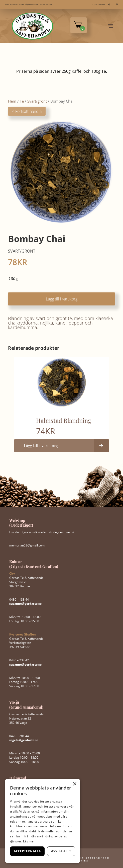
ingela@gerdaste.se (24, 740)
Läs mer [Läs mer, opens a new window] (29, 841)
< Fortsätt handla (27, 111)
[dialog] (43, 821)
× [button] (75, 784)
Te (22, 101)
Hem (12, 101)
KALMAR (21, 5)
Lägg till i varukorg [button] (41, 446)
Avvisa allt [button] (61, 851)
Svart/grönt (37, 101)
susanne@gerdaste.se (25, 604)
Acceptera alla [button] (27, 851)
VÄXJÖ (27, 5)
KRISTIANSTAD (36, 5)
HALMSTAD (47, 5)
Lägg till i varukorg (62, 299)
